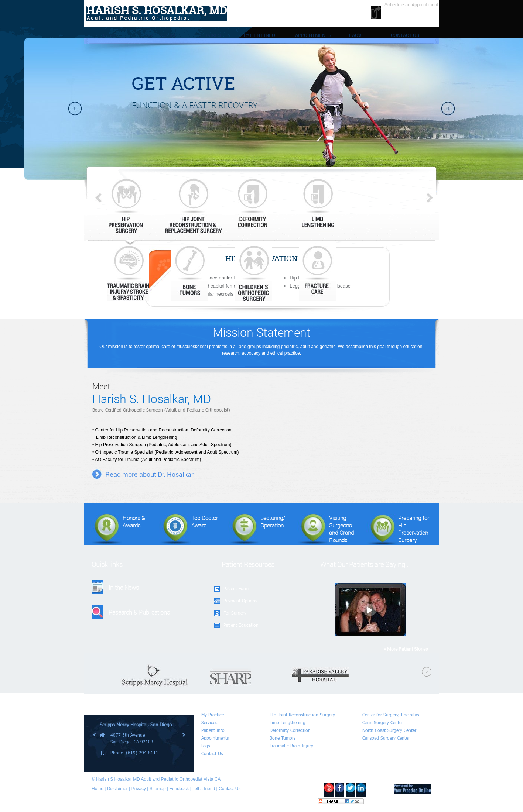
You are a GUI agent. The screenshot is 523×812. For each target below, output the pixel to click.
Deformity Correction (290, 730)
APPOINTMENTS (313, 35)
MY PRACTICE (162, 35)
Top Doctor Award (188, 529)
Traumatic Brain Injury (291, 746)
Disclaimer (117, 789)
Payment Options (240, 601)
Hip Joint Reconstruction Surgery (302, 715)
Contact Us (212, 753)
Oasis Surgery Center (383, 722)
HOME (110, 35)
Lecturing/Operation (257, 529)
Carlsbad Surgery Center (386, 738)
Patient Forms (237, 589)
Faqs (206, 746)
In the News (124, 587)
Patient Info (213, 730)
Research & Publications (139, 612)
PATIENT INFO (259, 35)
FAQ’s (355, 35)
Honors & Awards (117, 529)
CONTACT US (405, 35)
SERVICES (210, 35)
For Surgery (235, 613)
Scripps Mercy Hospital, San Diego (136, 725)
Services (209, 722)
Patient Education (241, 625)
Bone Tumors (283, 738)
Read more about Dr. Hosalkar (149, 474)
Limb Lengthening (288, 722)
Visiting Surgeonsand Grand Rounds (325, 529)
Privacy (139, 789)
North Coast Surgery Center (389, 730)
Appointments (215, 738)
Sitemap (158, 789)
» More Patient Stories (406, 649)
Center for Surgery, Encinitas (391, 715)
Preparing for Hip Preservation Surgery (397, 529)
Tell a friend (204, 789)
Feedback (179, 789)
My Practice (213, 715)
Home (98, 789)
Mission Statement (262, 332)
